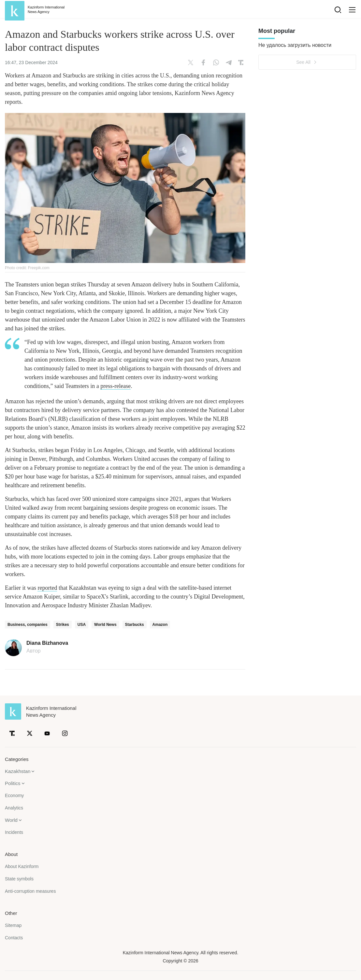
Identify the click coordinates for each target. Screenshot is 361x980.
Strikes (63, 625)
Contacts (14, 938)
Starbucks (135, 625)
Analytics (14, 808)
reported (47, 588)
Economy (14, 795)
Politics (13, 783)
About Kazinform (22, 866)
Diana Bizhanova (47, 643)
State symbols (19, 879)
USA (82, 625)
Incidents (14, 832)
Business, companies (28, 625)
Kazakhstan (18, 771)
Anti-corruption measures (30, 891)
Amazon (160, 625)
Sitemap (13, 925)
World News (105, 625)
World (11, 820)
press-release (116, 386)
